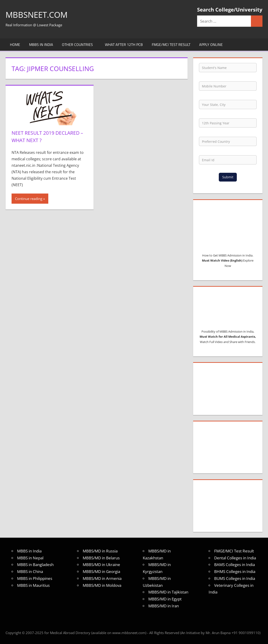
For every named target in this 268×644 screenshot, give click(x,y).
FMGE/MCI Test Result (171, 45)
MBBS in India (41, 45)
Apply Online (211, 45)
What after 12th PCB (124, 45)
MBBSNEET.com (38, 15)
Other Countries (80, 45)
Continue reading (29, 198)
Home (15, 45)
